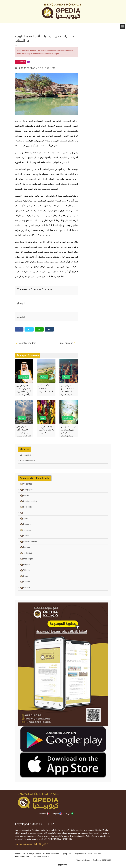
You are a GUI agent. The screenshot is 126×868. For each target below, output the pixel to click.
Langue (25, 564)
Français (44, 814)
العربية (70, 814)
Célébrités (26, 484)
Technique (26, 553)
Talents (25, 570)
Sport (24, 518)
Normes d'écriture (51, 854)
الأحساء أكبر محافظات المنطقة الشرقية (46, 389)
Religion (25, 582)
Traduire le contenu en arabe (34, 289)
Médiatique (26, 559)
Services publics (28, 501)
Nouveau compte (27, 461)
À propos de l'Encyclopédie (74, 854)
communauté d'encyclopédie (28, 854)
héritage (25, 547)
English (58, 814)
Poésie (24, 536)
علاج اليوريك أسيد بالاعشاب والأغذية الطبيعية (46, 430)
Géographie (26, 490)
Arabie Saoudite (28, 541)
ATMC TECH (63, 865)
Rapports (25, 524)
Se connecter (25, 455)
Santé (24, 576)
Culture (25, 495)
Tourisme (26, 530)
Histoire (25, 588)
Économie (26, 507)
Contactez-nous (95, 854)
